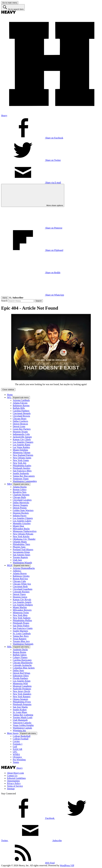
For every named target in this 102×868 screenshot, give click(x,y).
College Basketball (22, 736)
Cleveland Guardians (23, 589)
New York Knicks (21, 536)
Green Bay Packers (22, 429)
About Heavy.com (15, 773)
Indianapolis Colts (21, 434)
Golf (15, 747)
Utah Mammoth (20, 720)
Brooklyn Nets (20, 492)
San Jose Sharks (20, 707)
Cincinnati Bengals (22, 413)
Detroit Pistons (20, 508)
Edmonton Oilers (21, 676)
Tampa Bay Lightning (23, 715)
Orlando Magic (20, 542)
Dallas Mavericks (21, 503)
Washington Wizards (22, 563)
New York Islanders (22, 694)
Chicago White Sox (22, 584)
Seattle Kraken (20, 710)
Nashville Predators (22, 689)
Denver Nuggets (20, 505)
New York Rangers (22, 697)
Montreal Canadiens (22, 686)
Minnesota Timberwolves (25, 531)
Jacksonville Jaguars (22, 437)
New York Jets (20, 463)
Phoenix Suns (19, 547)
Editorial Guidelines (16, 778)
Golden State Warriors (23, 510)
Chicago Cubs (19, 581)
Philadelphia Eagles (22, 466)
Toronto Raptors (20, 557)
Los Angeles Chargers (23, 442)
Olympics (17, 757)
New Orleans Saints (22, 458)
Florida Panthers (20, 678)
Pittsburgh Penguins (22, 704)
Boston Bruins (19, 652)
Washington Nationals (23, 644)
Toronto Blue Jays (21, 641)
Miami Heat (18, 526)
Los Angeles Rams (22, 445)
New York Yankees (22, 618)
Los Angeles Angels (22, 602)
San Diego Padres (21, 626)
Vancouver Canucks (22, 723)
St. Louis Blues (20, 712)
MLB (10, 565)
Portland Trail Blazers (23, 549)
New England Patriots (23, 455)
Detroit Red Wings (22, 673)
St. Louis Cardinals (22, 633)
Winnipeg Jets (19, 730)
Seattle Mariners (20, 631)
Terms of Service (15, 786)
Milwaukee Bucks (21, 529)
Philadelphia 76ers (21, 544)
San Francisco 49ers (22, 471)
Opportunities (13, 781)
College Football (21, 739)
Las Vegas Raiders (21, 447)
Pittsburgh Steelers (22, 468)
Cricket (16, 741)
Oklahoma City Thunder (24, 539)
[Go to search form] (13, 7)
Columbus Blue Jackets (24, 668)
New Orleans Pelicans (23, 534)
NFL (9, 397)
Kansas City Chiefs (22, 439)
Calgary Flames (20, 657)
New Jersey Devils (22, 691)
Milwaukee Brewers (22, 610)
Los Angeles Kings (22, 681)
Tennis (16, 762)
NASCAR (18, 749)
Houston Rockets (21, 513)
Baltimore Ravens (21, 406)
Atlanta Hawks (20, 487)
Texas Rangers (20, 639)
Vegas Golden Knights (23, 725)
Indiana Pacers (20, 516)
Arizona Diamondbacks (24, 568)
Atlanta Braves (20, 573)
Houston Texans (20, 432)
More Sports (13, 733)
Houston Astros (20, 597)
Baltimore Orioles (21, 576)
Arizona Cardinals (21, 400)
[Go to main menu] (10, 3)
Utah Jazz (17, 560)
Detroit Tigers (19, 594)
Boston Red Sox (20, 579)
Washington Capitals (22, 728)
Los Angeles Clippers (23, 518)
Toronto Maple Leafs (23, 717)
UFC (15, 752)
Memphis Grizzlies (22, 523)
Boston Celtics (20, 489)
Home (10, 395)
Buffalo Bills (19, 408)
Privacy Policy (14, 783)
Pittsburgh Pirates (21, 623)
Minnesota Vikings (22, 452)
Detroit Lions (19, 426)
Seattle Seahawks (21, 473)
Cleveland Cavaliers (22, 500)
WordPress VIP (67, 865)
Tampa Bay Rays (21, 636)
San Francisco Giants (23, 628)
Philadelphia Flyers (22, 702)
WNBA (16, 754)
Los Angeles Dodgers (23, 605)
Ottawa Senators (20, 699)
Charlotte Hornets (21, 495)
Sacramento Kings (21, 552)
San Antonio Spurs (22, 555)
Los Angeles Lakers (22, 521)
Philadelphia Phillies (22, 620)
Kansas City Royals (22, 600)
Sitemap (11, 789)
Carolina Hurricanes (22, 660)
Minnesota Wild (20, 683)
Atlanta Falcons (20, 403)
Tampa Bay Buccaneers (24, 476)
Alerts (5, 298)
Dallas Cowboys (20, 421)
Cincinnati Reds (20, 586)
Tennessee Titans (21, 479)
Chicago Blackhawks (23, 663)
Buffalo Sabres (20, 655)
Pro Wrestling (19, 760)
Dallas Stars (18, 670)
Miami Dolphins (20, 450)
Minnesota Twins (21, 613)
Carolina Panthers (21, 411)
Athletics (17, 571)
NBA (9, 484)
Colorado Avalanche (22, 665)
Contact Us (12, 776)
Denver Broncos (20, 424)
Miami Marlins (20, 607)
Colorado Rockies (21, 592)
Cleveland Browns (21, 416)
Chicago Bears (20, 419)
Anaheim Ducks (20, 650)
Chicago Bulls (19, 497)
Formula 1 (18, 744)
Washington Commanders (25, 481)
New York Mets (20, 615)
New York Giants (21, 460)
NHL (9, 647)
